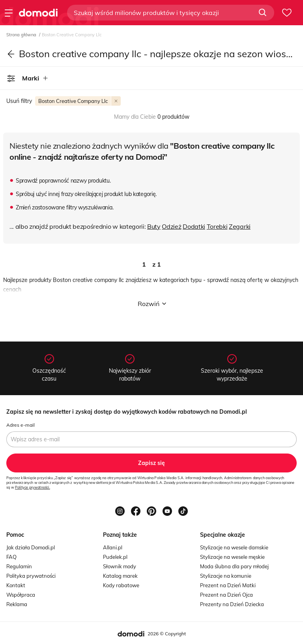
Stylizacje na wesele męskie (232, 557)
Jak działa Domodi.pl (31, 547)
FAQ (11, 557)
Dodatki (194, 226)
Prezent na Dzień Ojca (226, 595)
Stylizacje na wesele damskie (234, 547)
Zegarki (240, 226)
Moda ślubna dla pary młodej (234, 566)
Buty (154, 226)
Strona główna (22, 35)
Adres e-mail (21, 425)
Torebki (217, 226)
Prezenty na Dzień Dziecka (232, 604)
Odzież (171, 226)
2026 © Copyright (167, 634)
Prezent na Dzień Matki (228, 585)
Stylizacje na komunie (226, 576)
